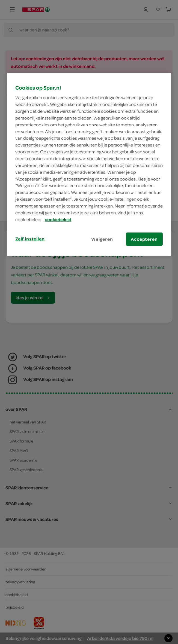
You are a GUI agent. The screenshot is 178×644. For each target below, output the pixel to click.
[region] (89, 164)
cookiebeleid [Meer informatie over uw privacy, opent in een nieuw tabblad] (58, 219)
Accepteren (144, 239)
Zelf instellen (30, 239)
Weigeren (102, 239)
